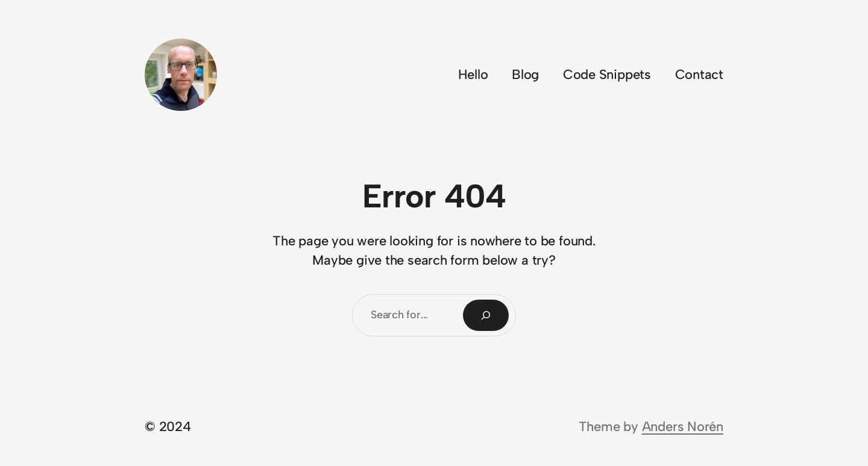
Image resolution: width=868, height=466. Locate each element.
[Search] (486, 315)
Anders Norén (683, 427)
